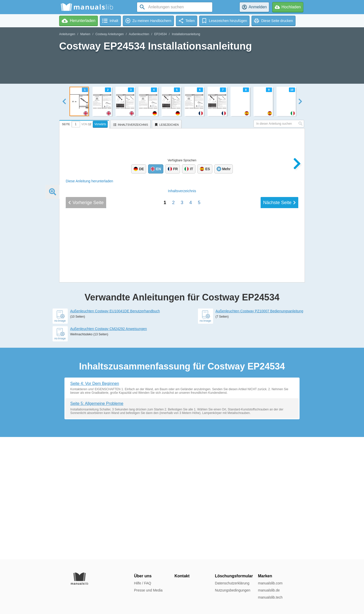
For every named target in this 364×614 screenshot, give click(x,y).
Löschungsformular (234, 576)
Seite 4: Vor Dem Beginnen (95, 506)
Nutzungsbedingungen (233, 590)
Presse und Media (148, 590)
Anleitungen (67, 34)
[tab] (85, 123)
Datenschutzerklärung (232, 583)
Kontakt (182, 576)
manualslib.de (269, 590)
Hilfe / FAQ (143, 583)
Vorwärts (100, 124)
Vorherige (86, 372)
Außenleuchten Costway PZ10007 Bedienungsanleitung (259, 433)
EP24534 (160, 34)
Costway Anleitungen (109, 34)
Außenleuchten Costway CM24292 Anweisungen (109, 451)
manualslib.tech (270, 597)
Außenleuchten (139, 34)
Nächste (279, 372)
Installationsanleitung (186, 34)
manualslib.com (270, 583)
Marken (85, 34)
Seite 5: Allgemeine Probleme (97, 526)
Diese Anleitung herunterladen (89, 181)
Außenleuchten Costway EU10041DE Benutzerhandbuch (115, 433)
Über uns (143, 576)
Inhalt (182, 361)
